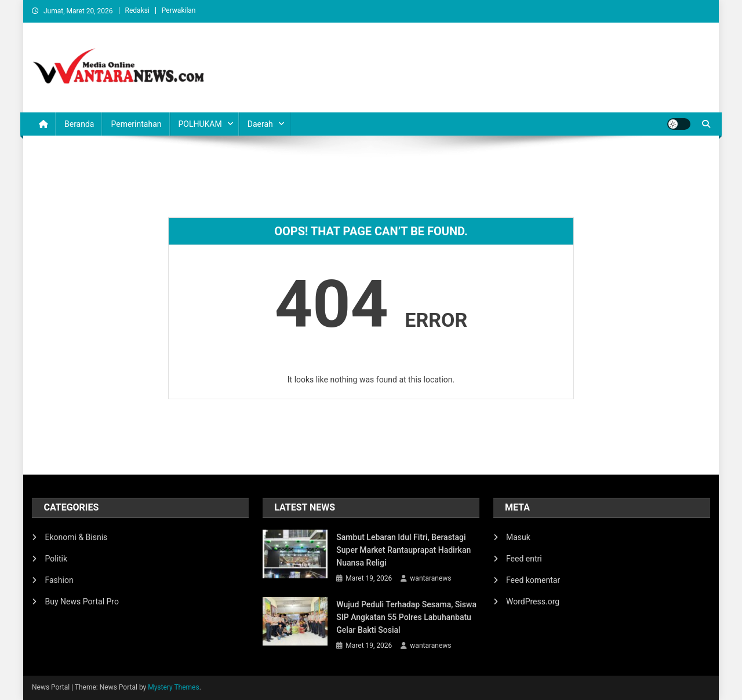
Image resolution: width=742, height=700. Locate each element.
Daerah (260, 124)
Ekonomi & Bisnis (76, 537)
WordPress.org (533, 601)
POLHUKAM (200, 124)
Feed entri (524, 559)
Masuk (518, 537)
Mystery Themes (173, 687)
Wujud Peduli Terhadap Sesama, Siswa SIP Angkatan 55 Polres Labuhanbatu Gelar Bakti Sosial (406, 617)
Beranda (79, 124)
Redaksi (137, 10)
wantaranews (430, 578)
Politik (56, 559)
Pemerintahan (136, 124)
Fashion (59, 580)
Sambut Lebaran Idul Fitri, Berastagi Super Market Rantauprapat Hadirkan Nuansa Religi (403, 550)
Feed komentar (533, 580)
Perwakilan (179, 10)
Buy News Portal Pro (81, 601)
